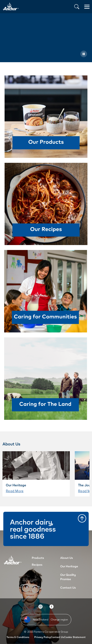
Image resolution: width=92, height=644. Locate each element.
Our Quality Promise (68, 577)
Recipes (37, 565)
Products (38, 558)
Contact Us (68, 587)
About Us (67, 558)
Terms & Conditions (18, 637)
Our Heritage (69, 566)
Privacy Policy (42, 637)
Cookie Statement (75, 637)
